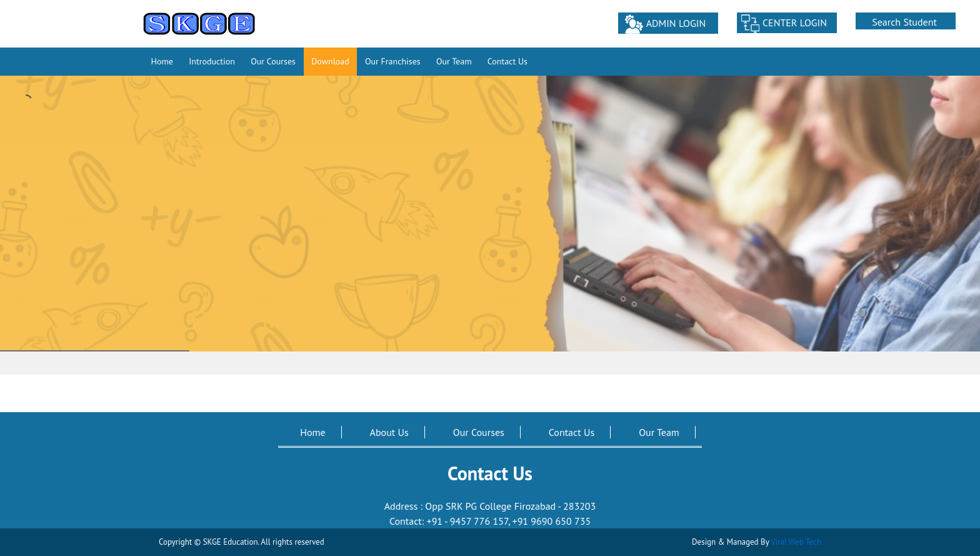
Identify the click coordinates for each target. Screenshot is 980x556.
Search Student (904, 22)
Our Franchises (393, 61)
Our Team (454, 61)
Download (330, 61)
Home (162, 61)
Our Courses (273, 61)
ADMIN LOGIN (676, 23)
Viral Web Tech (796, 542)
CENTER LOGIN (795, 23)
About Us (389, 432)
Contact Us (507, 61)
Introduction (212, 61)
